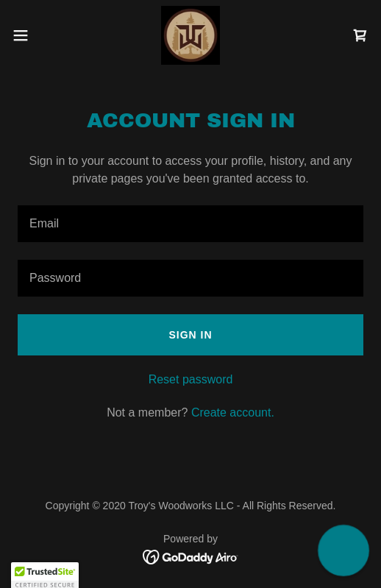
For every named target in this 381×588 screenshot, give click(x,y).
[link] (190, 35)
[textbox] (190, 224)
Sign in (190, 335)
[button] (33, 35)
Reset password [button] (191, 379)
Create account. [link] (233, 412)
